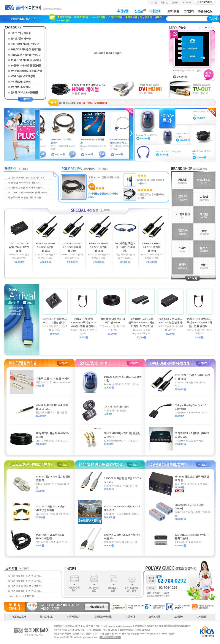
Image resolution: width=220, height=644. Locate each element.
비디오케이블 (81, 17)
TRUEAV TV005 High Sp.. (169, 151)
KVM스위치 (64, 20)
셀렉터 (158, 17)
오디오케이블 (64, 17)
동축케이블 (131, 17)
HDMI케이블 (98, 17)
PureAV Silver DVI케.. (147, 135)
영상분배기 (146, 17)
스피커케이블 (115, 17)
